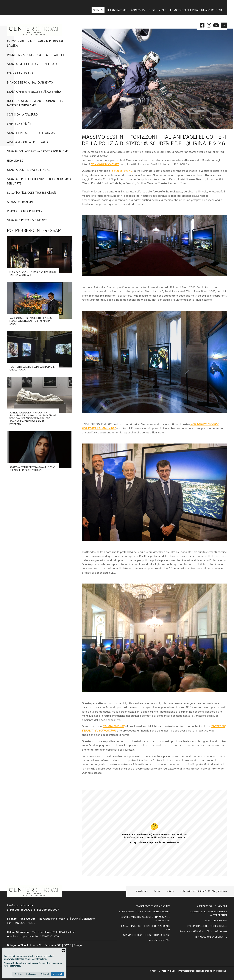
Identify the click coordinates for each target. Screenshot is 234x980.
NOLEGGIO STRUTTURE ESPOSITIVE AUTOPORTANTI (208, 913)
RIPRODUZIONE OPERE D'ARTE (211, 937)
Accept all (57, 974)
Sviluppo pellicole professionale (207, 926)
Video (170, 891)
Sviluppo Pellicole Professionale (31, 192)
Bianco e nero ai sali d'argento (30, 82)
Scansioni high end (216, 920)
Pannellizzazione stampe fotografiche (36, 55)
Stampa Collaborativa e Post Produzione (37, 151)
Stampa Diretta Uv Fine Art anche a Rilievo (144, 911)
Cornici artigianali (21, 73)
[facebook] (202, 25)
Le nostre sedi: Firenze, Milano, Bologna (204, 891)
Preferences (31, 974)
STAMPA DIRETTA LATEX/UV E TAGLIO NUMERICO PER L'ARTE (39, 181)
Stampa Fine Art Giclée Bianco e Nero (34, 91)
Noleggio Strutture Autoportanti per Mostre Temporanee (35, 103)
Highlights (15, 160)
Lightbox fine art (20, 123)
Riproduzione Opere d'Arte (26, 211)
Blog (157, 891)
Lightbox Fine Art (160, 940)
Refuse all (45, 974)
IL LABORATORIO (117, 10)
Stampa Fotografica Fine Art (153, 906)
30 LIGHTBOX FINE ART (105, 164)
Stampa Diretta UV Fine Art (27, 220)
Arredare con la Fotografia (28, 142)
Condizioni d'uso (168, 970)
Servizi (98, 10)
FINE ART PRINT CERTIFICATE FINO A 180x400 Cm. (146, 927)
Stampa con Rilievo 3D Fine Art (30, 169)
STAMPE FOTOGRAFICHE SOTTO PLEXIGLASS (147, 935)
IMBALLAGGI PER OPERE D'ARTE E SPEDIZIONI (203, 931)
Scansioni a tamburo (22, 114)
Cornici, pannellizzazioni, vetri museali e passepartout (145, 918)
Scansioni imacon (20, 202)
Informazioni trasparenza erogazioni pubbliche (202, 970)
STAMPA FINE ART (123, 171)
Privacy (153, 970)
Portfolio (142, 891)
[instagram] (209, 25)
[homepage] (35, 891)
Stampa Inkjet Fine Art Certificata (32, 64)
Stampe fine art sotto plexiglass (32, 133)
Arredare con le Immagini (212, 906)
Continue (18, 974)
